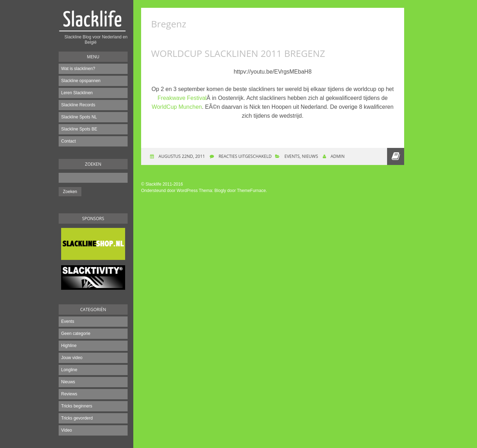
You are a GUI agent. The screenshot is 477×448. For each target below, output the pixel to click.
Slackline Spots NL (79, 117)
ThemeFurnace (251, 191)
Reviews (69, 394)
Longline (69, 370)
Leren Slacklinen (77, 93)
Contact (68, 141)
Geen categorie (76, 334)
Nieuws (68, 382)
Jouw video (72, 358)
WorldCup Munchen (177, 107)
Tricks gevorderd (77, 418)
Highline (69, 346)
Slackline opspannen (81, 81)
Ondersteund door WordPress (169, 191)
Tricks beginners (77, 406)
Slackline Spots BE (79, 129)
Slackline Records (78, 105)
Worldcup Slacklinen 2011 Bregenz (238, 53)
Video (66, 430)
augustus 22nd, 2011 (181, 156)
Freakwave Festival (182, 98)
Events (68, 321)
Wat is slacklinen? (78, 69)
